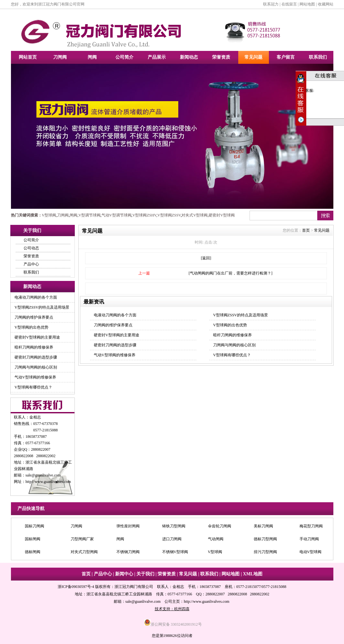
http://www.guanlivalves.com (48, 482)
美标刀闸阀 (263, 526)
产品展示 (157, 57)
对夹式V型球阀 (195, 215)
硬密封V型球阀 (222, 215)
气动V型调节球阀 (117, 215)
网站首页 (28, 57)
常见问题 (253, 57)
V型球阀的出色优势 (31, 327)
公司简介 (124, 57)
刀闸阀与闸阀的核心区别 (36, 367)
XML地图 (253, 574)
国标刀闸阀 (34, 526)
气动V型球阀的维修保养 (35, 377)
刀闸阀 (60, 57)
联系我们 (318, 57)
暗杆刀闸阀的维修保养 (34, 347)
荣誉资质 (221, 57)
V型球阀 (49, 215)
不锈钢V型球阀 (175, 552)
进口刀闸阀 (172, 539)
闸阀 (92, 57)
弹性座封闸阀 (128, 526)
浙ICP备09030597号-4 (76, 587)
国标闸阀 (33, 539)
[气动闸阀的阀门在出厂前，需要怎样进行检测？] (231, 273)
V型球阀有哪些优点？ (33, 387)
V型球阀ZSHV (144, 215)
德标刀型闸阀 (265, 539)
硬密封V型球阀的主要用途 (37, 337)
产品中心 (31, 264)
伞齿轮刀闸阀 (220, 526)
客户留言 (286, 57)
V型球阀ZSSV (169, 215)
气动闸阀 (216, 539)
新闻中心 (124, 574)
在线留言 (289, 4)
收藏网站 (326, 4)
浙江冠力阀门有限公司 (134, 587)
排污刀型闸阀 (265, 552)
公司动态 (31, 248)
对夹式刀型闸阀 (84, 552)
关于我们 (145, 574)
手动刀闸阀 (309, 539)
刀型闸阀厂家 (82, 539)
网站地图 (307, 4)
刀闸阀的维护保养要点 (34, 317)
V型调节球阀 (89, 215)
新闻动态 (189, 57)
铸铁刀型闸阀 (174, 526)
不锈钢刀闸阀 (128, 552)
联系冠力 (271, 4)
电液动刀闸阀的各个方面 (36, 297)
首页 (306, 230)
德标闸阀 (33, 552)
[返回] (206, 258)
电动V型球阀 (311, 552)
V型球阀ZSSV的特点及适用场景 (42, 307)
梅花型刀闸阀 (311, 526)
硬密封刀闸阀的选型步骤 (36, 357)
